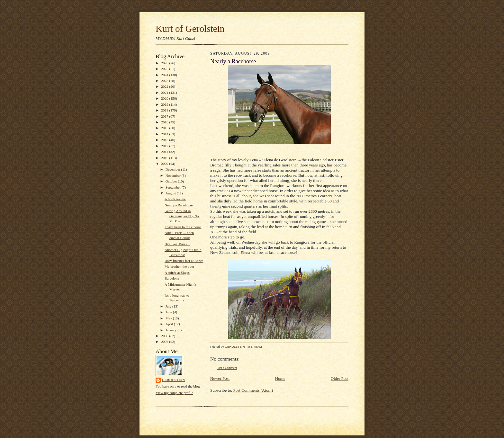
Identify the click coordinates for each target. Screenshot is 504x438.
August (171, 193)
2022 (165, 86)
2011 (165, 152)
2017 (165, 116)
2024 (165, 75)
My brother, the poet (179, 266)
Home (280, 378)
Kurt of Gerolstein (190, 29)
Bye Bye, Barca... (177, 244)
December (173, 169)
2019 (165, 104)
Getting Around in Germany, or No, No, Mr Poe (182, 216)
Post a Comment (227, 368)
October (172, 181)
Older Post (340, 378)
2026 (165, 63)
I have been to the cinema (183, 227)
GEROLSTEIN (174, 380)
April (170, 324)
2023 (165, 81)
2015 (165, 128)
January (172, 330)
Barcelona (172, 278)
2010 (165, 158)
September (174, 187)
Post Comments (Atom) (253, 390)
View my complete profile (174, 393)
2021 (165, 93)
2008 (165, 336)
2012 (165, 146)
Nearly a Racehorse (179, 205)
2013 (165, 140)
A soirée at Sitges (177, 273)
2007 (165, 342)
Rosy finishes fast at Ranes (184, 261)
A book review (175, 199)
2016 (165, 122)
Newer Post (220, 378)
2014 (165, 134)
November (174, 175)
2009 (165, 164)
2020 (165, 98)
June (169, 312)
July (169, 306)
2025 (165, 69)
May (169, 318)
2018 (165, 110)
